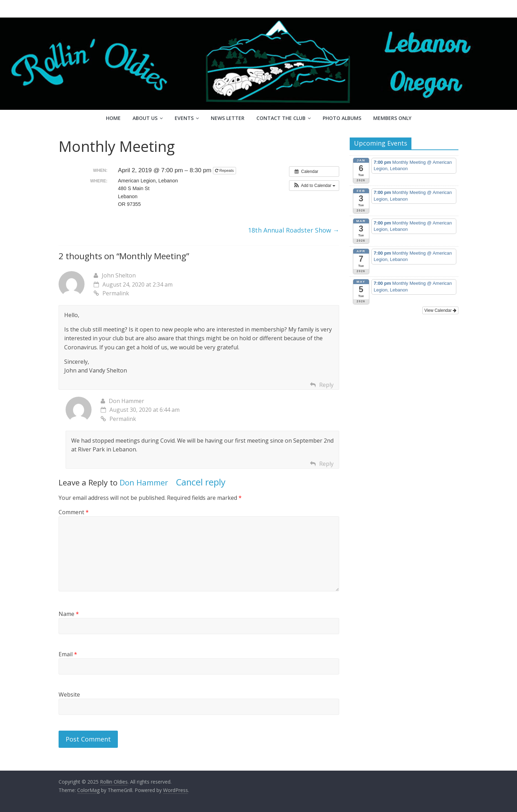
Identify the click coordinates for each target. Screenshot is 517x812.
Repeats (225, 170)
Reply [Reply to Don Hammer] (326, 464)
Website (69, 694)
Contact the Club (281, 118)
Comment (74, 512)
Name (69, 614)
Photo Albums (342, 118)
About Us (145, 118)
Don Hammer (144, 482)
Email (68, 654)
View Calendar (440, 310)
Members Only (392, 118)
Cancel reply (201, 482)
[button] (314, 186)
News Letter (228, 118)
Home (113, 118)
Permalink (111, 293)
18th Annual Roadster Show (294, 230)
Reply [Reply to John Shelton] (326, 385)
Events (184, 118)
